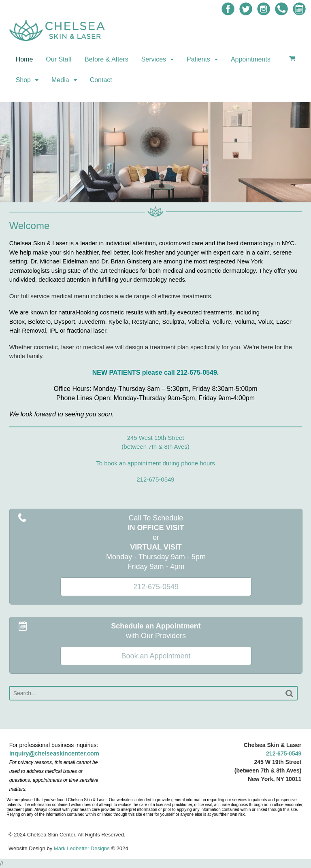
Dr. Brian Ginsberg (126, 261)
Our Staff (59, 59)
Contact (101, 80)
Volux (265, 322)
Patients (198, 59)
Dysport (65, 322)
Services (154, 59)
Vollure (222, 322)
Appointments (251, 59)
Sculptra (173, 322)
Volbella (199, 322)
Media (60, 80)
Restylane (145, 322)
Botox (17, 322)
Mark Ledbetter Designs (82, 848)
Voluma (245, 322)
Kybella (118, 322)
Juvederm (92, 322)
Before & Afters (107, 59)
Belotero (39, 322)
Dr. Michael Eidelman (59, 261)
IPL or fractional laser (78, 330)
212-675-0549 (284, 753)
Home (24, 59)
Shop (23, 80)
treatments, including (232, 312)
